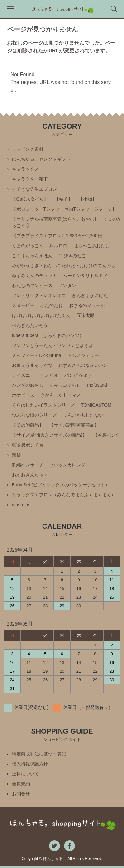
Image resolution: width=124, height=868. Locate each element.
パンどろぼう (78, 375)
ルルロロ (58, 246)
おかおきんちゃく (30, 475)
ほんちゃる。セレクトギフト (41, 159)
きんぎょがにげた (90, 295)
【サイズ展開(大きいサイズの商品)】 (49, 435)
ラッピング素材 (28, 149)
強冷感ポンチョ (28, 445)
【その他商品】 (28, 425)
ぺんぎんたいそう (30, 325)
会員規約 (21, 784)
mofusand (97, 385)
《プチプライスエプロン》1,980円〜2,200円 (57, 236)
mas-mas (21, 505)
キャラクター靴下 (30, 179)
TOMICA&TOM (96, 405)
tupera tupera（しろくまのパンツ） (48, 335)
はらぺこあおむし (91, 246)
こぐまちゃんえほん (32, 256)
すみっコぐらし (65, 385)
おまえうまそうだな (32, 365)
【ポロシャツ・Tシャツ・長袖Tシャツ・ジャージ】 (64, 209)
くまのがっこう (28, 246)
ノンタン (67, 285)
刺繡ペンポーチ (28, 465)
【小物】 (88, 199)
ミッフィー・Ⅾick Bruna (37, 355)
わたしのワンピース (32, 285)
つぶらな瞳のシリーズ (34, 415)
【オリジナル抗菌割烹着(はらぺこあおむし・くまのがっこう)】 (67, 222)
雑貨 (16, 455)
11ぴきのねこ (72, 256)
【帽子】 (63, 199)
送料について (25, 774)
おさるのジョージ (87, 305)
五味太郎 (85, 315)
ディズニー (23, 375)
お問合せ (21, 794)
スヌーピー (23, 305)
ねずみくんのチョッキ (34, 276)
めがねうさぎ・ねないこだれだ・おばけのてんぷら (64, 266)
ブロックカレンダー (70, 465)
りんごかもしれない (83, 415)
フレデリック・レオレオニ (39, 295)
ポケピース (23, 395)
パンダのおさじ (28, 385)
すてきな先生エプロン (34, 189)
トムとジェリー (83, 355)
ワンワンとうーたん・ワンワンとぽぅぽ (52, 345)
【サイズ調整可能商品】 (74, 425)
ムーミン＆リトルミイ (85, 276)
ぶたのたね (52, 305)
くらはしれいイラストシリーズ (43, 405)
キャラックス (25, 169)
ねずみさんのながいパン (83, 365)
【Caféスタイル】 (30, 199)
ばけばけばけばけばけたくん (41, 315)
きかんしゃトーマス (61, 395)
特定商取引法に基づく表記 (39, 754)
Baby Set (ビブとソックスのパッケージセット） (61, 485)
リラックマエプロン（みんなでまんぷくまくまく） (64, 495)
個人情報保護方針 (30, 764)
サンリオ (49, 375)
